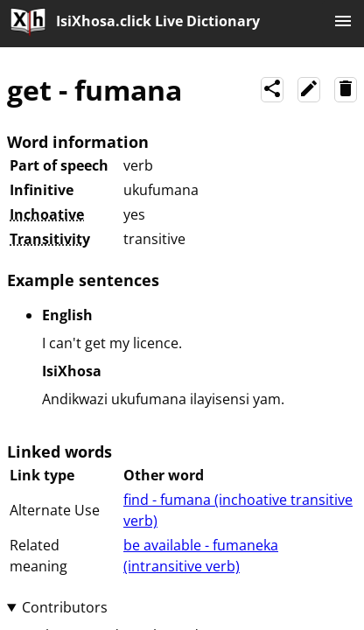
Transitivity (50, 239)
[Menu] (343, 23)
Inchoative (47, 214)
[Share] (272, 90)
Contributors (65, 607)
